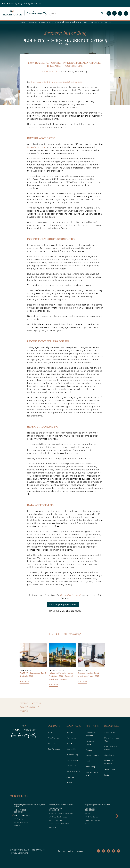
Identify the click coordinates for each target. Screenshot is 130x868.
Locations (69, 22)
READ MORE (24, 682)
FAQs (107, 775)
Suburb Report (111, 732)
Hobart (70, 783)
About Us (33, 22)
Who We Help (54, 738)
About (50, 732)
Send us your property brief (63, 605)
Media (88, 761)
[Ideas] (80, 851)
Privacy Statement (19, 853)
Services (51, 743)
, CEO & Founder (51, 82)
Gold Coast (71, 766)
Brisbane (70, 743)
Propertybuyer (38, 850)
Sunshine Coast (73, 771)
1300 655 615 (19, 812)
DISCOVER (23, 22)
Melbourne (71, 738)
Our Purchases (46, 22)
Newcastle (71, 749)
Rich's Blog (90, 767)
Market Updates (92, 756)
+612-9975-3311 (90, 808)
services (59, 22)
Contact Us (106, 22)
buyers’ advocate (36, 147)
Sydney (70, 732)
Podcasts (89, 750)
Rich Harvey (36, 82)
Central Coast (72, 760)
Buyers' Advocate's (71, 595)
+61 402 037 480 (56, 808)
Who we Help (81, 22)
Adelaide (70, 777)
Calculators (109, 755)
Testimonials (110, 769)
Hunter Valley (72, 755)
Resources (94, 22)
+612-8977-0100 (20, 810)
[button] (117, 816)
